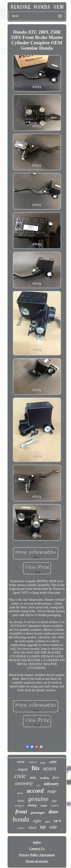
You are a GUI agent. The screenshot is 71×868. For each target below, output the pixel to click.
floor (56, 777)
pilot (54, 801)
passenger (38, 813)
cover (21, 762)
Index (37, 842)
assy (33, 777)
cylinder (21, 828)
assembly (24, 783)
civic (20, 776)
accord (35, 791)
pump (43, 763)
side (53, 827)
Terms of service (37, 861)
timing (32, 805)
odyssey (51, 784)
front (21, 811)
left (43, 827)
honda (21, 819)
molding (44, 778)
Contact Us (37, 849)
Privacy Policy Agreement (37, 855)
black (32, 827)
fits (35, 768)
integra (19, 806)
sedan (44, 806)
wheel (21, 801)
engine (23, 769)
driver (20, 793)
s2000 (53, 762)
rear (52, 791)
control (32, 762)
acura (50, 768)
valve (47, 822)
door (53, 812)
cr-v (57, 821)
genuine (38, 799)
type (38, 785)
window (55, 806)
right (37, 821)
